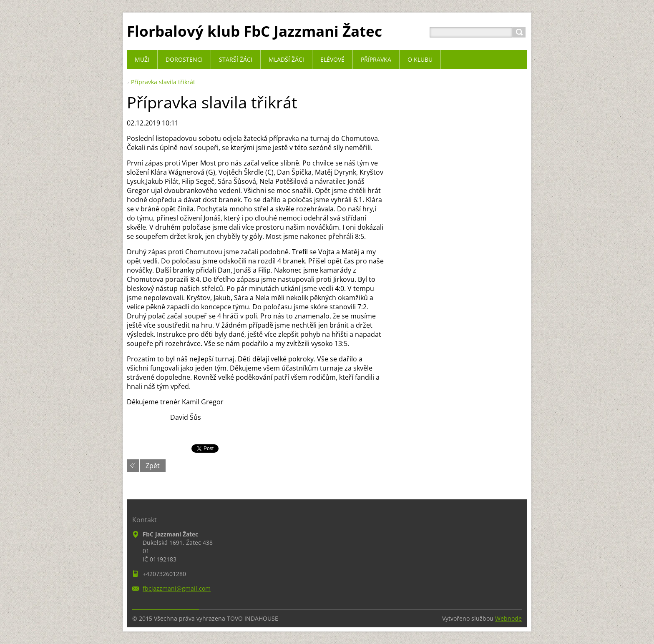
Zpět (153, 466)
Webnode (508, 618)
